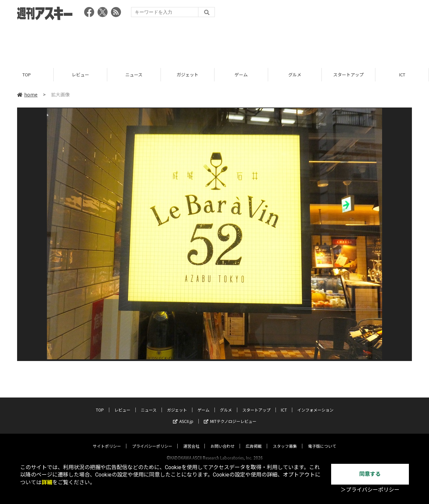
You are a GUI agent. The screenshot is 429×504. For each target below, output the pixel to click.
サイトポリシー (107, 440)
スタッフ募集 (285, 440)
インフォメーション (315, 403)
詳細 (47, 482)
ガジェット (188, 75)
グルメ (295, 75)
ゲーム (241, 75)
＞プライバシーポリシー (370, 490)
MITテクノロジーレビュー (230, 415)
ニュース (134, 75)
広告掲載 (254, 440)
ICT (402, 75)
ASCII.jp (183, 415)
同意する (370, 474)
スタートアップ (348, 75)
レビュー (80, 75)
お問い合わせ (223, 440)
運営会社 (191, 440)
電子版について (322, 440)
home (27, 94)
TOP (27, 75)
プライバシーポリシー (152, 440)
